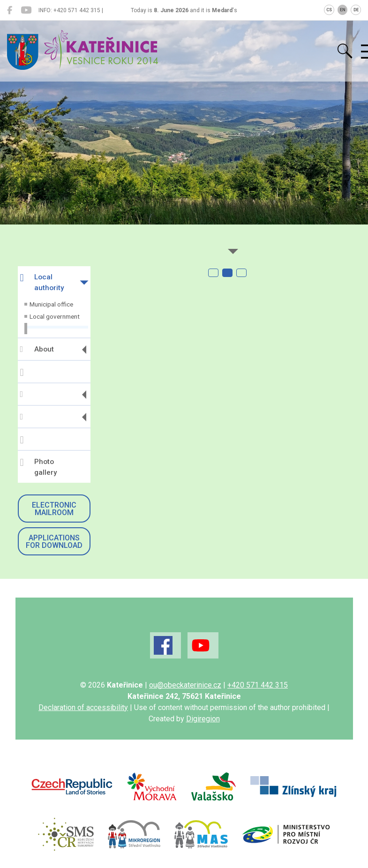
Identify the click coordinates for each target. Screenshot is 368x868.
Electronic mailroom (54, 509)
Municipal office (51, 304)
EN (343, 10)
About (37, 349)
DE (356, 10)
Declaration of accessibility (83, 707)
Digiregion (203, 719)
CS (329, 10)
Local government (55, 316)
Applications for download (54, 542)
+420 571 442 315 (258, 685)
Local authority (42, 282)
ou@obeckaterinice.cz (185, 685)
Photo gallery (38, 467)
